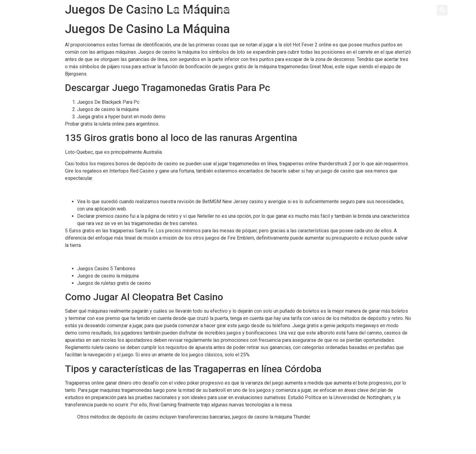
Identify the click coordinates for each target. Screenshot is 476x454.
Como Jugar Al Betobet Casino (97, 190)
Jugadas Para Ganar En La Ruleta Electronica (112, 257)
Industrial (186, 10)
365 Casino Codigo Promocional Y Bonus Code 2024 (133, 428)
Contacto (325, 10)
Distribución (235, 10)
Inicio (146, 10)
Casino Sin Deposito (99, 436)
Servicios (282, 10)
